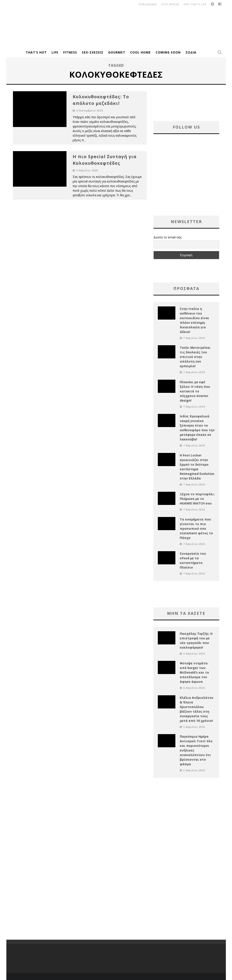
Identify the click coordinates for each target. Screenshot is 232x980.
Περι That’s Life (195, 4)
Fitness (70, 52)
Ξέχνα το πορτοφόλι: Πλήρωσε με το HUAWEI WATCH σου (197, 499)
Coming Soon (168, 52)
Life (55, 52)
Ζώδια (191, 52)
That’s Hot (36, 52)
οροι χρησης (170, 4)
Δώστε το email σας (167, 237)
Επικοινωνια (148, 4)
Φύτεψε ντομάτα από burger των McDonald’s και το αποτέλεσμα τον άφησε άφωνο (194, 672)
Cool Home (140, 52)
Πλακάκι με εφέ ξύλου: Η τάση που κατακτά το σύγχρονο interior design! (195, 391)
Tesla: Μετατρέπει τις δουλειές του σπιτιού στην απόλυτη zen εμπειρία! (195, 357)
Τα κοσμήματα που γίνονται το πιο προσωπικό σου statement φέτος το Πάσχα (196, 528)
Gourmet (117, 52)
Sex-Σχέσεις (93, 52)
